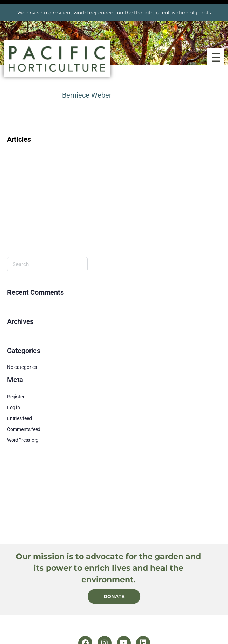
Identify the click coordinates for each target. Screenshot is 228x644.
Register (16, 397)
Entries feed (19, 418)
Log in (14, 407)
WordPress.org (23, 440)
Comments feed (24, 429)
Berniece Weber (87, 95)
